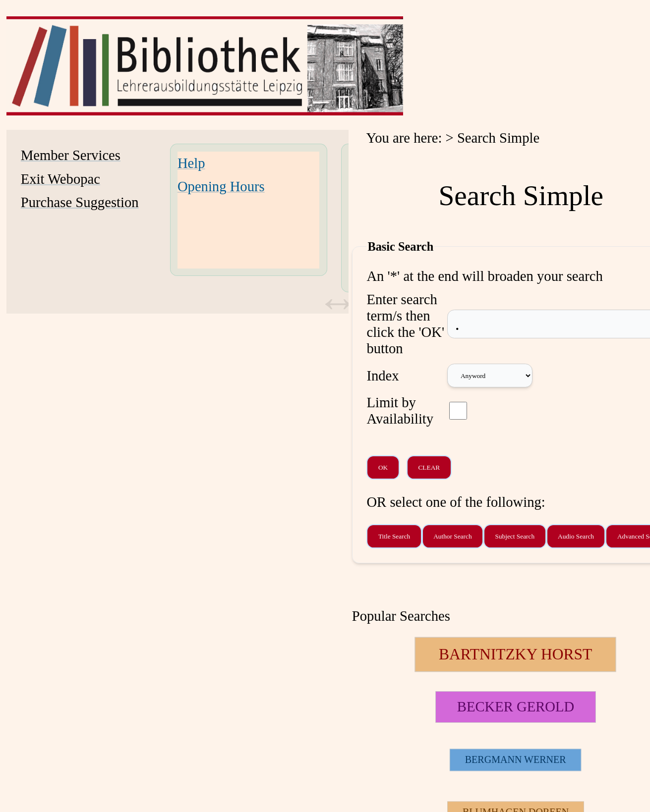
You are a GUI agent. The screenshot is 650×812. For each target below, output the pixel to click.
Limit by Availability (400, 410)
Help (191, 163)
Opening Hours (221, 186)
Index (383, 376)
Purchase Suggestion (80, 202)
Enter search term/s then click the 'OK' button (405, 324)
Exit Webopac (60, 179)
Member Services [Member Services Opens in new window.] (71, 155)
